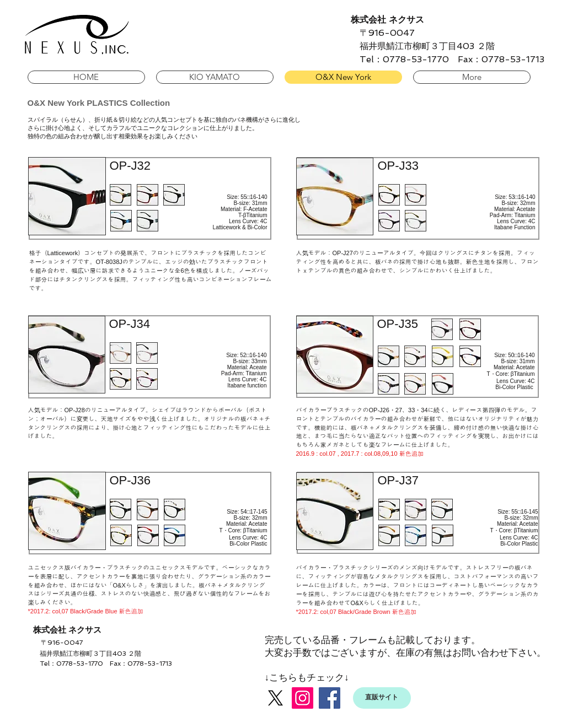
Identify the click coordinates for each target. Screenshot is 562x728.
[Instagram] (303, 698)
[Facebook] (330, 698)
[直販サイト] (382, 698)
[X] (275, 698)
